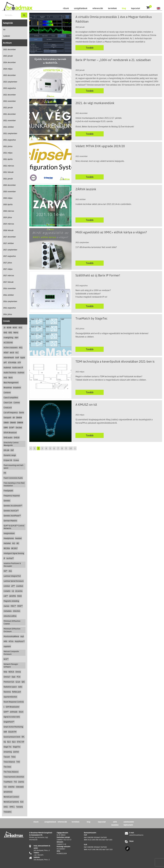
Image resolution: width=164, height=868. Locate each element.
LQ (13, 591)
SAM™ (6, 712)
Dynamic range (10, 455)
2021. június (8, 146)
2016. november (9, 288)
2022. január (8, 108)
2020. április (8, 204)
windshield (8, 792)
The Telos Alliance (11, 772)
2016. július (8, 314)
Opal (13, 677)
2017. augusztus (9, 256)
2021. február (8, 172)
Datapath (7, 418)
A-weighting (8, 338)
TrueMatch (8, 782)
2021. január (8, 179)
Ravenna (7, 692)
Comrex (17, 403)
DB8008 (20, 423)
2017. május (8, 269)
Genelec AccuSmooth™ (13, 506)
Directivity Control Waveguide (11, 444)
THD (18, 762)
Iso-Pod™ (10, 558)
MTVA (11, 641)
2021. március (9, 166)
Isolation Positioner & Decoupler (12, 565)
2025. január (8, 56)
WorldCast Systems (11, 802)
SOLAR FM (12, 732)
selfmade (14, 712)
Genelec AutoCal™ (11, 511)
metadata (8, 611)
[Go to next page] (75, 448)
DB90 (6, 428)
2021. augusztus (9, 140)
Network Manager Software (11, 665)
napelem (7, 646)
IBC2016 (7, 548)
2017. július (8, 263)
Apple (23, 358)
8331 (20, 328)
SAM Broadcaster (12, 707)
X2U (22, 802)
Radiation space (10, 687)
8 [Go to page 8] (62, 448)
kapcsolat (135, 8)
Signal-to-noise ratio (12, 717)
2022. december (9, 95)
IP (4, 558)
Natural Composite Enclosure (11, 653)
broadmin (17, 388)
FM (5, 473)
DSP (12, 450)
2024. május (8, 69)
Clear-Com (8, 403)
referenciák (98, 8)
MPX (5, 641)
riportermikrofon (10, 697)
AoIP (17, 358)
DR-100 (6, 450)
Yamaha (19, 807)
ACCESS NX (8, 343)
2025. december (9, 49)
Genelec (7, 501)
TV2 (15, 782)
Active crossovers (11, 348)
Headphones (9, 538)
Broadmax (8, 388)
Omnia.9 (7, 677)
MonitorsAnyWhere (11, 636)
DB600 (6, 423)
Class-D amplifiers (11, 398)
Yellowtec (8, 812)
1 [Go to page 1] (35, 448)
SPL (23, 737)
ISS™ (5, 571)
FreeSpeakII (8, 491)
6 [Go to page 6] (54, 448)
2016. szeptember (10, 301)
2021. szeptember (10, 133)
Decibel (19, 428)
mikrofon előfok (10, 616)
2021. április (8, 159)
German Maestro (10, 521)
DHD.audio (8, 438)
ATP (19, 363)
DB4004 (19, 418)
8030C (15, 328)
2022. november (9, 101)
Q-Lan (18, 682)
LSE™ (6, 596)
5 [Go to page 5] (50, 448)
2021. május (8, 153)
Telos (13, 757)
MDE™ (20, 606)
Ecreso (16, 460)
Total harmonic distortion (14, 777)
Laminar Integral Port (12, 576)
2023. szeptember (10, 82)
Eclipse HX (8, 460)
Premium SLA (9, 682)
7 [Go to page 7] (58, 448)
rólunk (66, 8)
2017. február (8, 282)
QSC (23, 682)
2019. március (9, 224)
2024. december (9, 62)
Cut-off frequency (11, 413)
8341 (5, 333)
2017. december (9, 237)
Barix (11, 378)
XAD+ (6, 807)
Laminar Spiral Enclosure (14, 581)
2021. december (9, 114)
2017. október (9, 243)
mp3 (22, 636)
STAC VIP (20, 742)
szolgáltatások (81, 8)
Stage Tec (8, 747)
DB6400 (13, 423)
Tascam (7, 757)
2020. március (9, 211)
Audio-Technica (10, 373)
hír (4, 30)
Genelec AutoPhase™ (12, 516)
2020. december (9, 185)
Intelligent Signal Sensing (14, 553)
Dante (21, 413)
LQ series (19, 591)
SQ (5, 742)
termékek (112, 8)
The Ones (7, 767)
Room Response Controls (14, 702)
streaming (8, 752)
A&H (16, 338)
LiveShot (20, 586)
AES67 (6, 353)
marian (6, 606)
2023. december (9, 75)
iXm (10, 571)
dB (14, 418)
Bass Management (11, 383)
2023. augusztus (9, 88)
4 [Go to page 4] (46, 448)
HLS (14, 543)
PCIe (19, 677)
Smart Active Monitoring (13, 727)
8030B (9, 328)
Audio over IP (18, 368)
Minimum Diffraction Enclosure (12, 630)
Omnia (18, 672)
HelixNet (7, 543)
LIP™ (13, 586)
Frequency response (12, 496)
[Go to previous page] (31, 448)
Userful (21, 782)
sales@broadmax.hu (136, 835)
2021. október (9, 127)
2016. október (9, 295)
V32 (5, 787)
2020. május (8, 198)
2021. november (9, 120)
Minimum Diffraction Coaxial (12, 622)
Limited (7, 586)
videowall (20, 787)
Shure (21, 712)
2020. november (9, 191)
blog (124, 8)
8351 (10, 333)
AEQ (21, 348)
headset (18, 538)
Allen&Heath (9, 358)
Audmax (21, 373)
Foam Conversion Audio (13, 478)
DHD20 (17, 438)
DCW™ (12, 428)
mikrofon (16, 611)
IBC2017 (14, 548)
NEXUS (11, 672)
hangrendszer (9, 533)
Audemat (7, 368)
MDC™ (13, 606)
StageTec (17, 747)
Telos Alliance (9, 762)
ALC (17, 353)
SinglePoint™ (9, 722)
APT (5, 363)
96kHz (16, 333)
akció (12, 353)
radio (20, 687)
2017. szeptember (10, 250)
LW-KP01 (12, 596)
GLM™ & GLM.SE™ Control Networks (14, 527)
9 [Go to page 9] (66, 448)
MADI (19, 596)
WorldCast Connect (11, 797)
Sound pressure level (12, 737)
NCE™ (6, 659)
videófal (11, 787)
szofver (16, 752)
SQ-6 (14, 742)
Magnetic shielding (11, 601)
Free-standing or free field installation (14, 484)
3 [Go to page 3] (42, 448)
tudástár (7, 36)
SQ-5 (9, 742)
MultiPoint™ (20, 641)
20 (4, 328)
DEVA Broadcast (10, 433)
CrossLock (8, 408)
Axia (5, 378)
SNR (5, 732)
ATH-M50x (12, 363)
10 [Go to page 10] (71, 448)
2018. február (8, 230)
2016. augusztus (9, 308)
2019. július (8, 217)
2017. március (9, 275)
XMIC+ (12, 807)
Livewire (7, 591)
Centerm (7, 393)
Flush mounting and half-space (14, 467)
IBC (18, 543)
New (5, 672)
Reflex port (16, 692)
